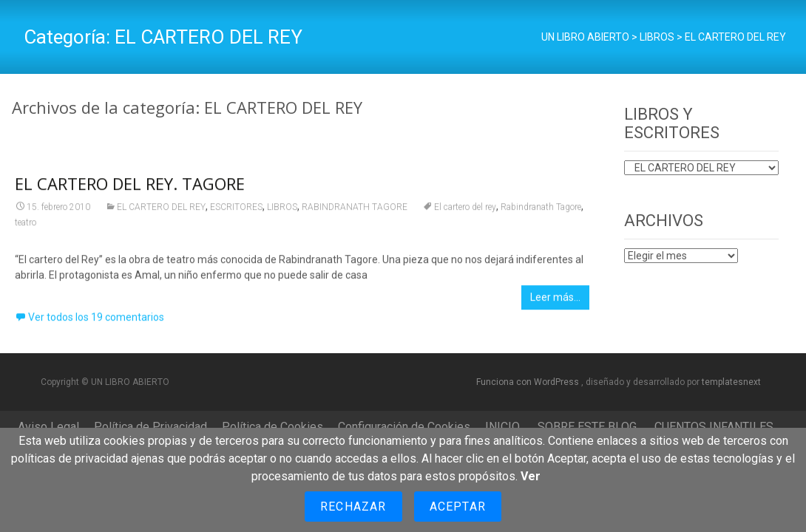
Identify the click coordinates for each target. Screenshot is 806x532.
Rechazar (353, 507)
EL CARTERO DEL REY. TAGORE (130, 187)
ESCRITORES (236, 211)
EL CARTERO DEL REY (161, 211)
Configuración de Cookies (404, 427)
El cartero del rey (465, 211)
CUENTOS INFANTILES (714, 427)
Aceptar (458, 507)
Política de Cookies (272, 427)
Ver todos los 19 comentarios (96, 321)
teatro (26, 226)
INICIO (502, 427)
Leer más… (555, 301)
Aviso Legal (48, 427)
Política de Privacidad (150, 427)
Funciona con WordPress (529, 382)
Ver (531, 476)
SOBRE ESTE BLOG (587, 427)
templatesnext (731, 382)
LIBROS (282, 211)
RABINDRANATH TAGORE (355, 211)
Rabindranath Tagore (541, 211)
